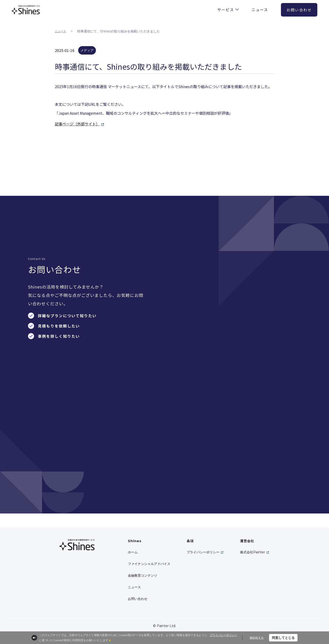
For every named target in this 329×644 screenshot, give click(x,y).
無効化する (257, 638)
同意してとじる (283, 638)
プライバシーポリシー (203, 552)
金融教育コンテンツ (143, 575)
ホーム (133, 552)
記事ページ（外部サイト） (77, 124)
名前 (186, 269)
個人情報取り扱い (223, 428)
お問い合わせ (138, 599)
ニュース (60, 31)
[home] (26, 10)
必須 (175, 268)
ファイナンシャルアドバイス (149, 564)
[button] (228, 9)
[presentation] (234, 450)
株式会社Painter (253, 552)
